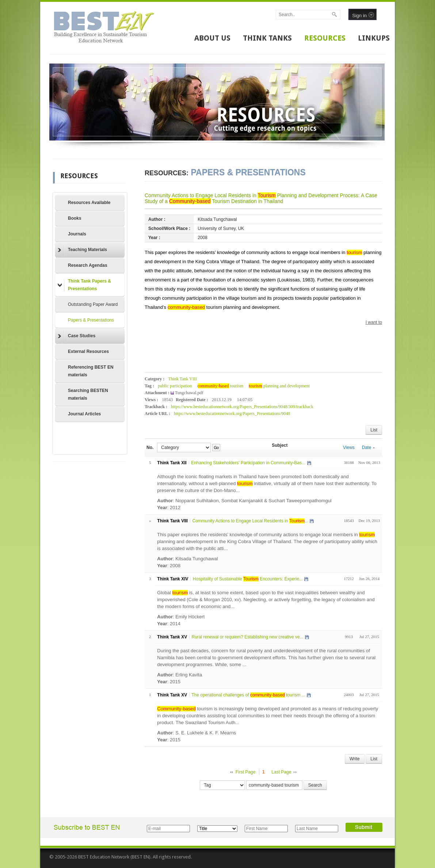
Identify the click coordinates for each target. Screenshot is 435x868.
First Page (246, 772)
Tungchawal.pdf (189, 393)
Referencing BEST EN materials (91, 371)
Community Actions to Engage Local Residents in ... (250, 521)
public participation (175, 386)
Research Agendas (88, 265)
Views (349, 448)
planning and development (279, 386)
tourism (221, 386)
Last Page (281, 772)
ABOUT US (212, 38)
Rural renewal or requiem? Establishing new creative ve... (247, 637)
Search (315, 785)
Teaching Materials (82, 250)
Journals (77, 234)
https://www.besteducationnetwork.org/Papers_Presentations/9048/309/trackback (242, 407)
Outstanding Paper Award (93, 304)
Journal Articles (84, 414)
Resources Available (89, 203)
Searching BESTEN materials (88, 394)
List (374, 430)
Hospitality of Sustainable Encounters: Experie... (248, 579)
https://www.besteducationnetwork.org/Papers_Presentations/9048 (232, 414)
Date (368, 448)
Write (355, 759)
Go (216, 448)
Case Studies (77, 336)
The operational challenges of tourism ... (248, 695)
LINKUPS (374, 38)
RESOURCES (325, 38)
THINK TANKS (267, 38)
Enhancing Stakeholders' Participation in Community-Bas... (248, 463)
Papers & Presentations (91, 320)
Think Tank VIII (182, 379)
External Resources (88, 352)
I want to (374, 322)
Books (75, 218)
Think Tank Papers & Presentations (84, 285)
